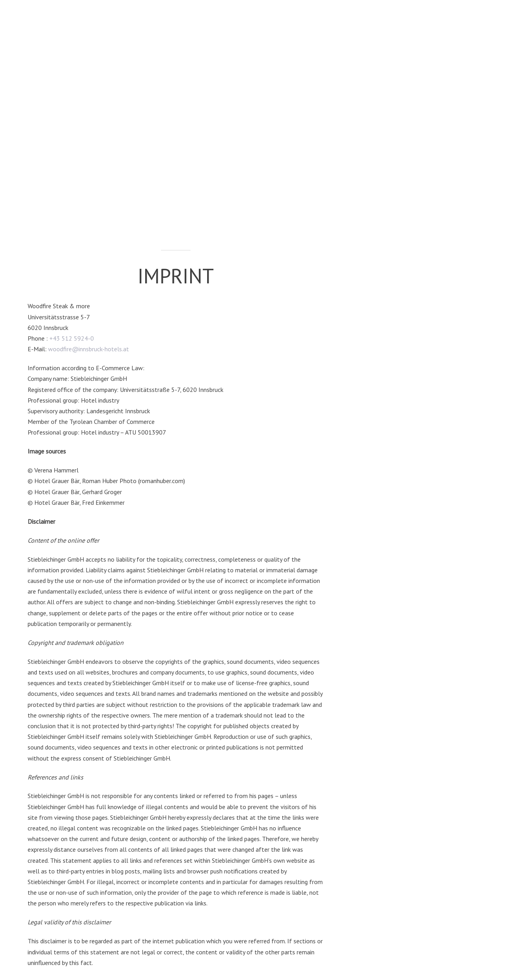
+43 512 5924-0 (72, 338)
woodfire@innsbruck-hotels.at (89, 349)
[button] (462, 26)
